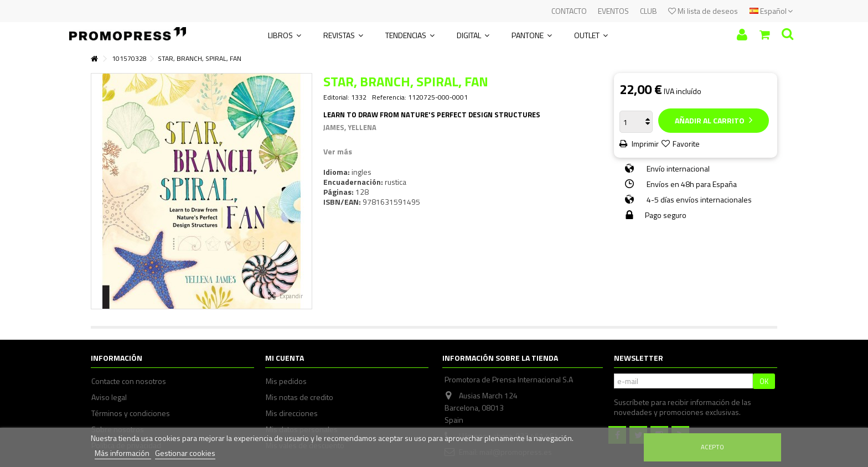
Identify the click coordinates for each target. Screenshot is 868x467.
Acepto (712, 447)
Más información (123, 453)
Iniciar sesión (742, 35)
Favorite (686, 144)
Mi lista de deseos (703, 11)
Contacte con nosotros (129, 381)
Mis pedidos (286, 381)
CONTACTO (569, 11)
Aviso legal (109, 397)
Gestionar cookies (185, 453)
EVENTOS (613, 11)
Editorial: (336, 97)
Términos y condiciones (131, 413)
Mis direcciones (292, 413)
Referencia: (389, 97)
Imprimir (644, 144)
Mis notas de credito (299, 397)
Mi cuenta (285, 358)
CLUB (649, 11)
